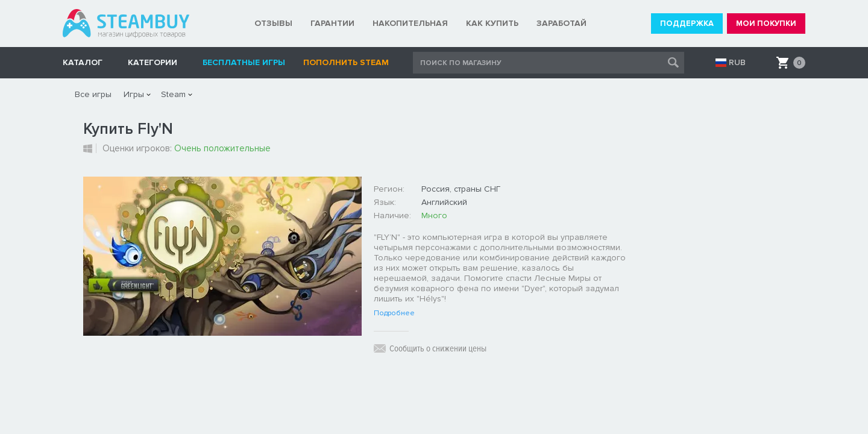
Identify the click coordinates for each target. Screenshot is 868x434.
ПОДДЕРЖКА (687, 24)
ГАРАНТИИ (332, 23)
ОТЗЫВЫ (273, 23)
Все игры (93, 94)
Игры (134, 94)
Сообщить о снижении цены (438, 348)
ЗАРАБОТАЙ (561, 23)
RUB (737, 63)
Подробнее (394, 313)
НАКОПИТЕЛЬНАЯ (410, 23)
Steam (173, 94)
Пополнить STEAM (346, 62)
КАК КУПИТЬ (492, 23)
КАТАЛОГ (83, 62)
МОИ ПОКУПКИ (766, 24)
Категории (153, 62)
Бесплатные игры (244, 62)
